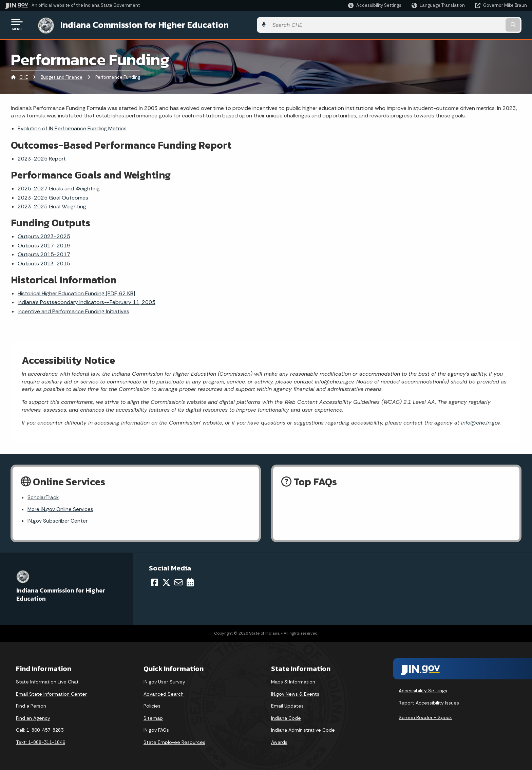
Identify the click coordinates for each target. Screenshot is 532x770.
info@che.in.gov (480, 421)
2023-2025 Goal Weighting (52, 205)
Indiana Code (286, 718)
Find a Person (31, 706)
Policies (152, 706)
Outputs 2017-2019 (44, 244)
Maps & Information (293, 682)
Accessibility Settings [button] (423, 691)
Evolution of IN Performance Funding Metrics (72, 127)
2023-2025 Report (42, 157)
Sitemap (153, 718)
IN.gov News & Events (295, 694)
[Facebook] (155, 582)
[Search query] (466, 24)
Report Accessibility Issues (429, 702)
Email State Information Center (51, 694)
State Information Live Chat (47, 682)
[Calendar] (190, 582)
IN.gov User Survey (164, 682)
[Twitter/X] (166, 582)
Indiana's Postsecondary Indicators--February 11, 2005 (87, 301)
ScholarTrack (43, 497)
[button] (375, 5)
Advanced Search (164, 694)
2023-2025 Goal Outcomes (53, 196)
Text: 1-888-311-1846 (41, 742)
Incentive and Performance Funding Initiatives (73, 310)
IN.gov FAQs (156, 730)
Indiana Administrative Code (303, 730)
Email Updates (287, 706)
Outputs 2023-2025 (44, 235)
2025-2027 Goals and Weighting (59, 187)
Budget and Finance (62, 76)
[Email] (178, 582)
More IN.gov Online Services (61, 509)
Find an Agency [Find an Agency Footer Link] (33, 718)
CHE (24, 76)
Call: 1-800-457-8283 (40, 730)
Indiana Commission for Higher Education (138, 24)
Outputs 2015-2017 (44, 253)
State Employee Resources (174, 742)
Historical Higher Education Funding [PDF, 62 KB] (76, 292)
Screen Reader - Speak (425, 717)
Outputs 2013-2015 (44, 262)
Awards (279, 742)
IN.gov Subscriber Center (58, 520)
